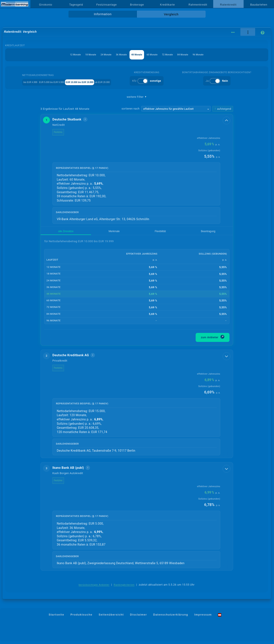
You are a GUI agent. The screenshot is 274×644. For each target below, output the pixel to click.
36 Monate (117, 55)
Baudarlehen (259, 5)
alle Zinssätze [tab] (53, 233)
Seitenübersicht (111, 617)
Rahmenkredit (198, 5)
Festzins (62, 132)
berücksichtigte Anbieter (94, 587)
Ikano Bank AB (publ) (72, 470)
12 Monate (59, 55)
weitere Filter (137, 97)
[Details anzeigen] (227, 120)
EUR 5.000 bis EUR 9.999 (56, 82)
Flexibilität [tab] (93, 233)
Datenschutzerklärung (171, 617)
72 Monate (175, 55)
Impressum (203, 617)
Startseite (56, 617)
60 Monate (156, 55)
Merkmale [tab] (74, 233)
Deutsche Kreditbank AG (74, 358)
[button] (137, 170)
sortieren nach (131, 109)
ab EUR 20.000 (131, 82)
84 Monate (195, 55)
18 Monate (79, 55)
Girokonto (46, 5)
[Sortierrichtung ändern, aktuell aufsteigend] (223, 109)
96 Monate (214, 55)
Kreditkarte (167, 5)
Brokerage (137, 5)
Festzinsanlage (107, 5)
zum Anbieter (213, 339)
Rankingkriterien (124, 587)
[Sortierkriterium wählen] (176, 109)
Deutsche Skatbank (70, 119)
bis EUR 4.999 (24, 82)
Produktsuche (81, 617)
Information (103, 14)
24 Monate (98, 55)
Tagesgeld (76, 5)
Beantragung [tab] (114, 233)
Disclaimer (138, 617)
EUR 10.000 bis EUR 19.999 (97, 82)
